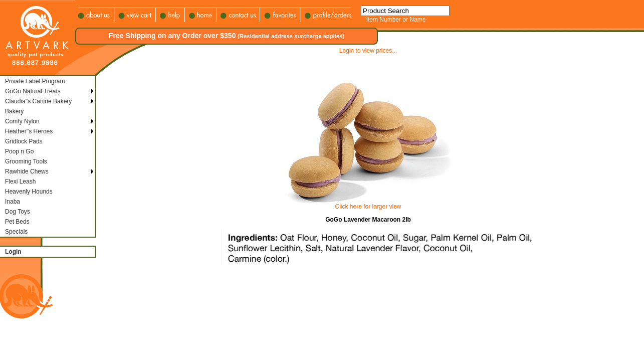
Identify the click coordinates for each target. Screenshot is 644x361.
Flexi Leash (20, 182)
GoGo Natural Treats (33, 91)
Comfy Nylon (22, 121)
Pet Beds (17, 222)
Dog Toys (18, 212)
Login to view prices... (368, 51)
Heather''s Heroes (29, 131)
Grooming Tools (26, 161)
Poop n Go (19, 151)
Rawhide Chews (27, 171)
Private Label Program (35, 81)
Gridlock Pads (24, 141)
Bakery (14, 111)
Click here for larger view (368, 207)
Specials (16, 232)
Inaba (13, 202)
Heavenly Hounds (29, 192)
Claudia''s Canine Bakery (38, 101)
